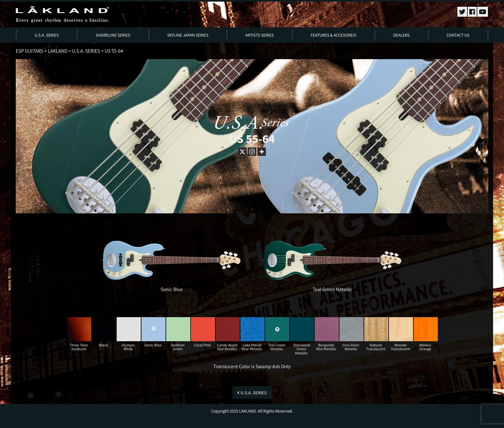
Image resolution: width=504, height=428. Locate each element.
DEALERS (401, 35)
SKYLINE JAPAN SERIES (188, 35)
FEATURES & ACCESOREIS (333, 35)
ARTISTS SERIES (259, 35)
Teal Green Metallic (333, 289)
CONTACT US (458, 35)
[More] (262, 152)
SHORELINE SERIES (113, 35)
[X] (242, 152)
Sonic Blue (172, 289)
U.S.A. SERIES (46, 35)
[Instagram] (252, 152)
